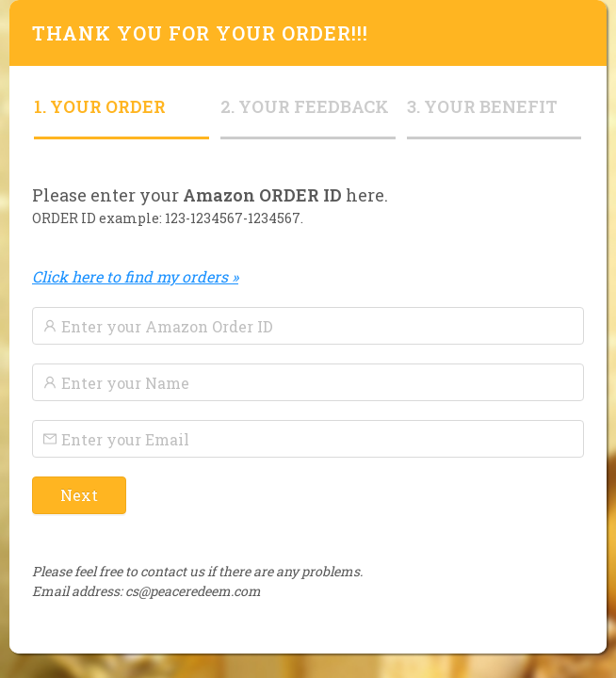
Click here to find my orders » (135, 276)
